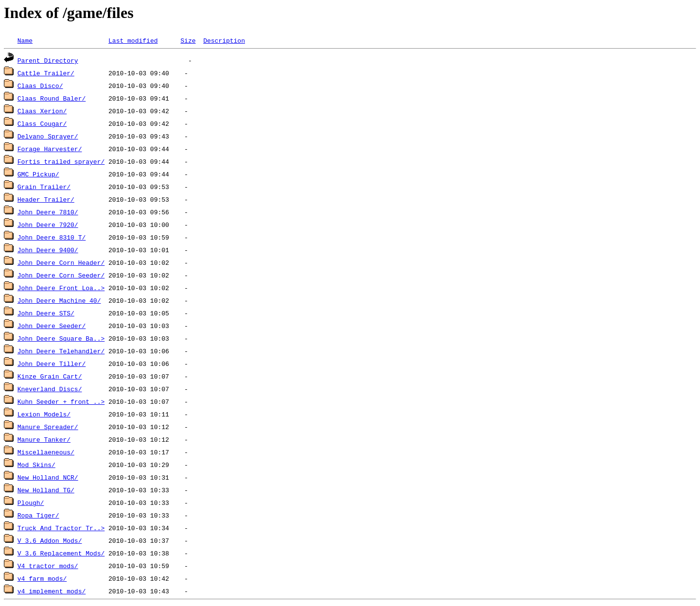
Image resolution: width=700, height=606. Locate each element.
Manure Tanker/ (44, 439)
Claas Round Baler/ (52, 98)
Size (188, 40)
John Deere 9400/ (48, 250)
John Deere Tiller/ (52, 364)
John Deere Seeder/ (52, 326)
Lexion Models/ (44, 414)
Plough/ (31, 502)
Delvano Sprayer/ (48, 136)
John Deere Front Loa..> (61, 288)
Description (224, 40)
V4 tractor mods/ (48, 566)
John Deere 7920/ (48, 225)
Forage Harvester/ (50, 149)
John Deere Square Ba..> (61, 338)
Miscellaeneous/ (46, 452)
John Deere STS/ (46, 313)
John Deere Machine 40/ (59, 300)
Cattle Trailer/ (46, 73)
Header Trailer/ (46, 199)
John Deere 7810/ (48, 212)
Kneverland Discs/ (50, 389)
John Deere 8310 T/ (52, 237)
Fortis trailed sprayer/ (61, 161)
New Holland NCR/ (48, 477)
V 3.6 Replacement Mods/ (61, 553)
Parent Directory (48, 60)
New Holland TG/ (46, 490)
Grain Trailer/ (44, 187)
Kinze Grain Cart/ (50, 376)
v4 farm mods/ (42, 578)
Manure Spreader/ (48, 427)
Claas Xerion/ (42, 111)
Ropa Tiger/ (38, 515)
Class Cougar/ (42, 123)
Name (25, 40)
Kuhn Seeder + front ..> (61, 401)
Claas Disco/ (40, 86)
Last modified (133, 40)
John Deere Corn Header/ (61, 262)
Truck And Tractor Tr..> (61, 528)
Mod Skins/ (36, 465)
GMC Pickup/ (38, 174)
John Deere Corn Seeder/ (61, 275)
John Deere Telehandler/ (61, 351)
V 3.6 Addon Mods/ (50, 540)
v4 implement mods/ (52, 591)
